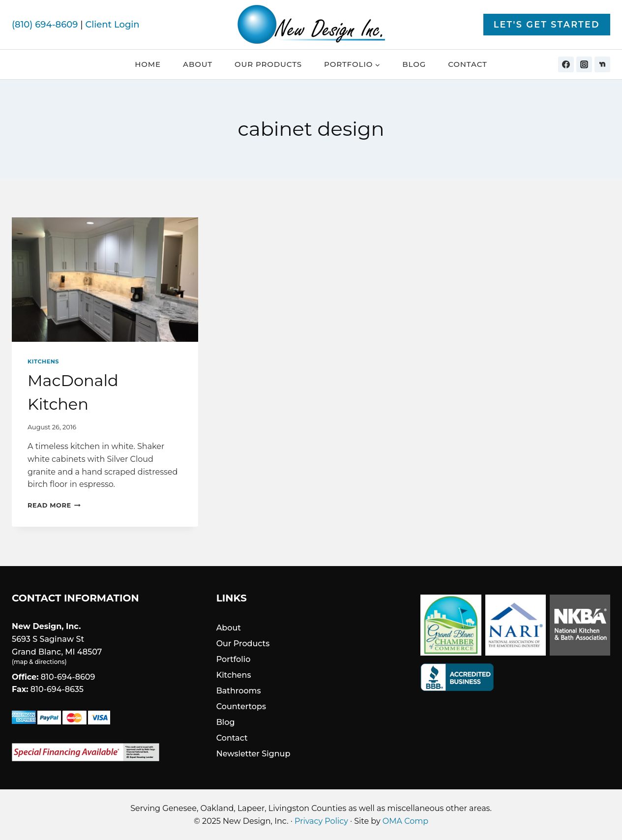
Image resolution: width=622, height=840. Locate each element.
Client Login (112, 25)
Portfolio (234, 659)
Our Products (268, 64)
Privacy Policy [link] (321, 821)
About (198, 64)
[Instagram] (584, 64)
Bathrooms (239, 691)
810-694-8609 (68, 677)
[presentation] (105, 280)
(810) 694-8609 (45, 25)
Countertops (241, 706)
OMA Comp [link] (405, 821)
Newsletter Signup (253, 754)
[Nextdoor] (602, 64)
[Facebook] (566, 64)
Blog (414, 64)
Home (148, 64)
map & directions (39, 662)
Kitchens (43, 361)
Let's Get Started (547, 24)
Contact (468, 64)
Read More (54, 505)
